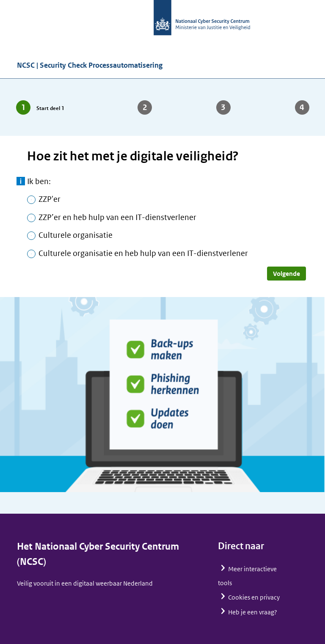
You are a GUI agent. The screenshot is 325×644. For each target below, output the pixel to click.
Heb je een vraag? (253, 612)
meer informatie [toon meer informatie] (21, 181)
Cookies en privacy (254, 597)
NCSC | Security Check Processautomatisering (90, 65)
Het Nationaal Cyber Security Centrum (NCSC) (98, 554)
